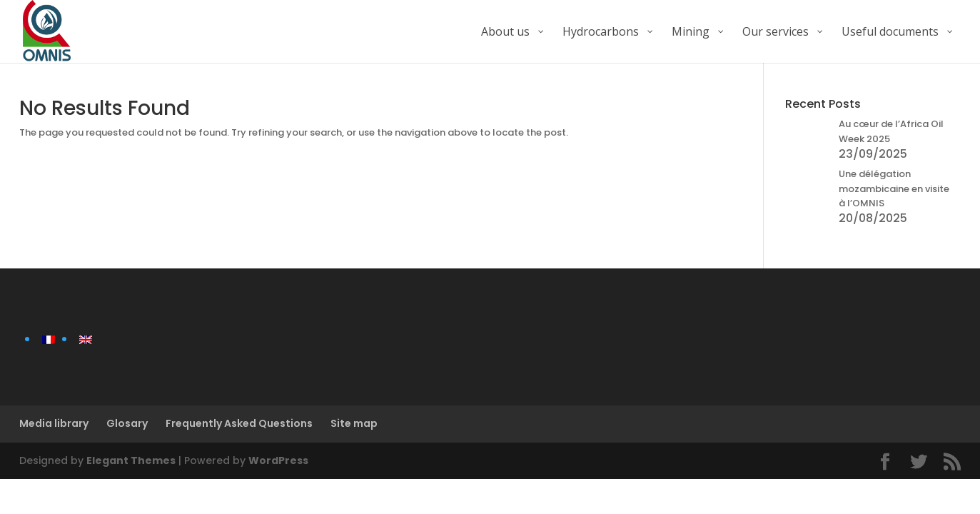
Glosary (127, 423)
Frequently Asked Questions (239, 423)
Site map (354, 423)
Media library (54, 423)
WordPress (278, 460)
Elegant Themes (131, 460)
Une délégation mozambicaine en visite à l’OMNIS (894, 189)
